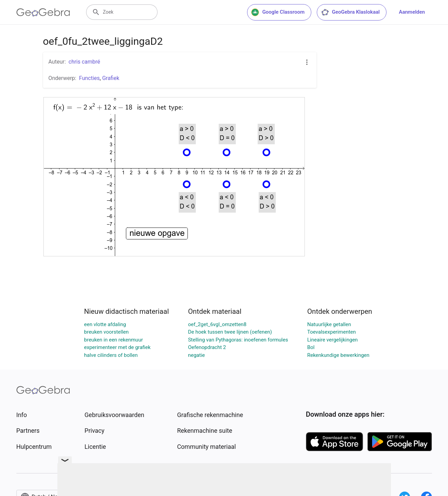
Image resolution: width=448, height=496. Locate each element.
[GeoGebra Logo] (43, 12)
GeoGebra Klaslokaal (350, 12)
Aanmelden (412, 12)
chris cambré (85, 62)
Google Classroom (278, 12)
